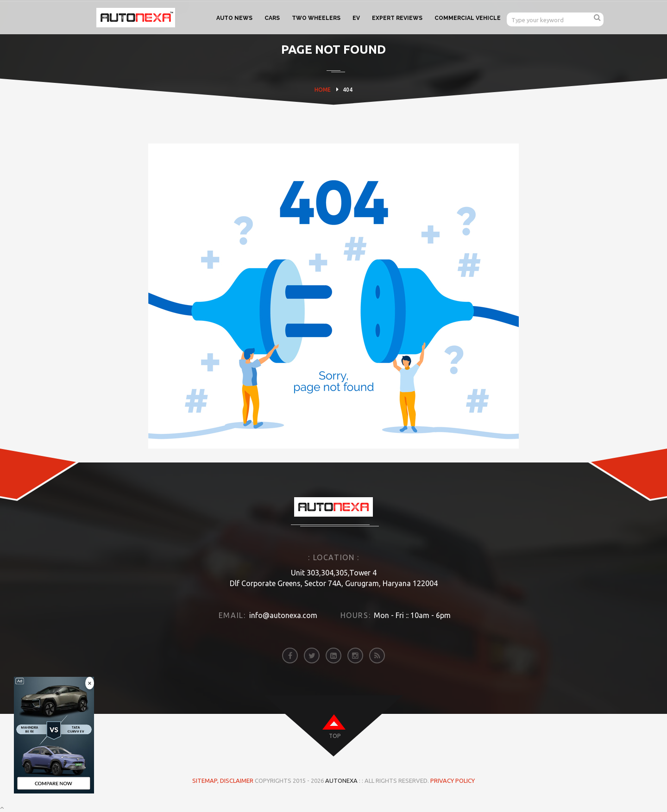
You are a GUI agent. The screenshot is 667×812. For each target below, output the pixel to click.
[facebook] (290, 656)
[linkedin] (333, 656)
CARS (272, 18)
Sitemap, (206, 781)
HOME (323, 90)
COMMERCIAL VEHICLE (468, 18)
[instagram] (355, 656)
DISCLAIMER (237, 781)
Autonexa (341, 781)
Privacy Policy (453, 781)
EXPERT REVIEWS (397, 18)
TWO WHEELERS (316, 18)
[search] (597, 17)
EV (356, 18)
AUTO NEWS (234, 18)
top (335, 736)
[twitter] (312, 656)
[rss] (377, 656)
